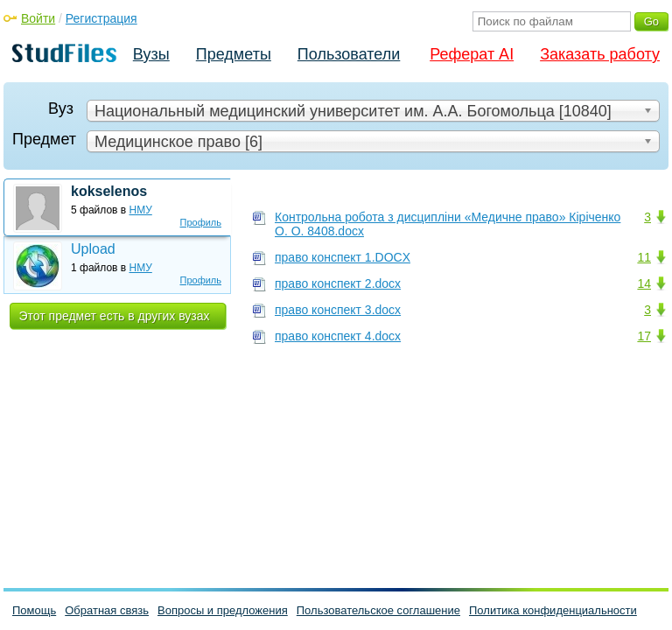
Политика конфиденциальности (553, 610)
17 (644, 336)
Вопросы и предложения (223, 610)
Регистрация (101, 18)
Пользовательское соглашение (378, 610)
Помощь (34, 610)
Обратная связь (107, 610)
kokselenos (109, 191)
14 (644, 283)
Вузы (151, 54)
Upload (93, 249)
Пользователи (349, 54)
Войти (38, 18)
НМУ (141, 210)
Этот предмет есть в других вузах (115, 316)
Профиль (201, 222)
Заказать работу (600, 54)
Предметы (234, 54)
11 (644, 257)
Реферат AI (472, 54)
